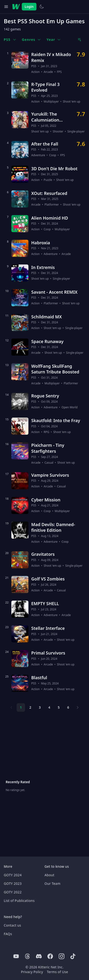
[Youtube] (16, 956)
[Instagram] (62, 956)
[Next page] (78, 707)
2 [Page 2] (30, 707)
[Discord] (39, 956)
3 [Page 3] (40, 707)
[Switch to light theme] (42, 7)
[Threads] (27, 956)
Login (29, 7)
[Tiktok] (73, 956)
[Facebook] (50, 956)
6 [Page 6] (68, 707)
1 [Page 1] (21, 707)
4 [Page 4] (49, 707)
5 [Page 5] (59, 707)
